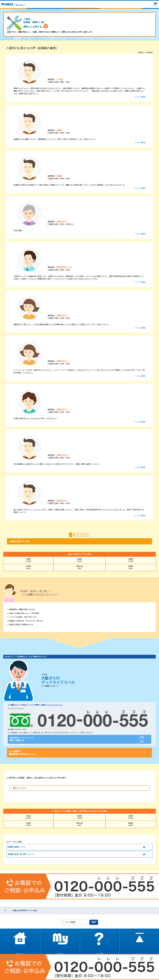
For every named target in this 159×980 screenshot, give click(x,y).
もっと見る (141, 97)
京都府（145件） (80, 560)
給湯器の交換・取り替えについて (21, 854)
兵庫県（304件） (131, 560)
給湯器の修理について (16, 847)
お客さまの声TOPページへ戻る (25, 910)
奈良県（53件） (28, 567)
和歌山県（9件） (79, 567)
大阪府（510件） (28, 560)
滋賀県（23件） (131, 567)
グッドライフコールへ (56, 705)
